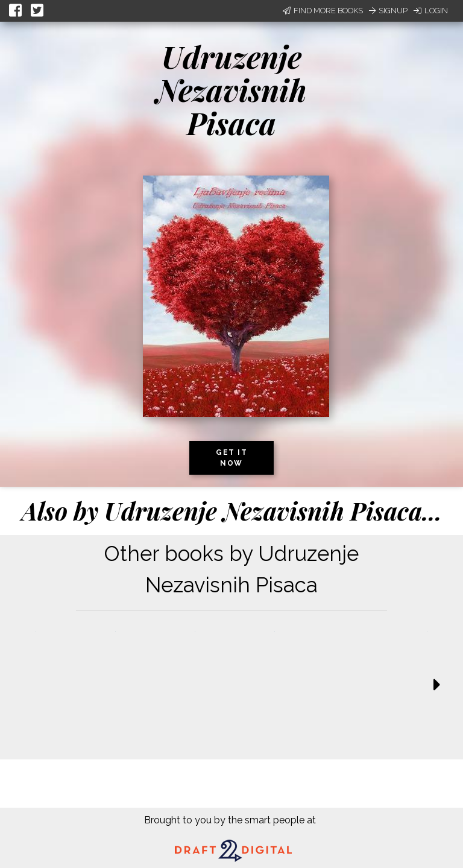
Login (431, 11)
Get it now (231, 458)
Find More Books (323, 11)
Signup (388, 11)
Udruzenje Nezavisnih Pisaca (231, 90)
